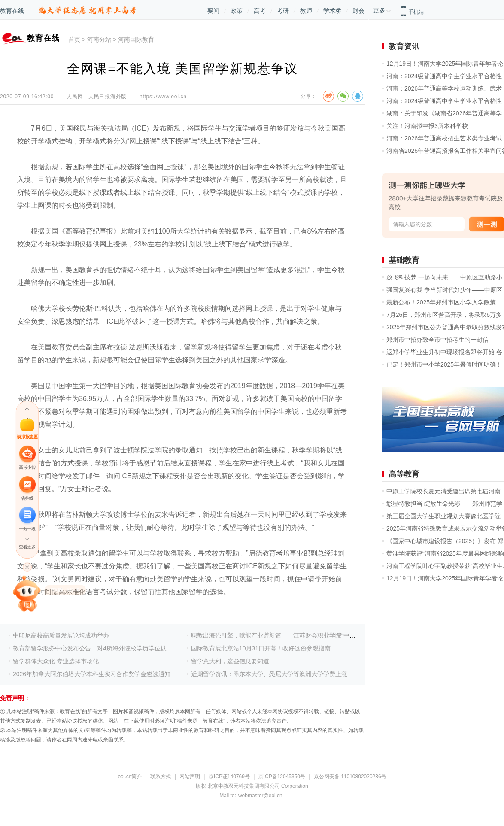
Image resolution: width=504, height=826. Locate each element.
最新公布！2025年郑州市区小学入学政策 (441, 302)
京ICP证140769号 (229, 777)
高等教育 (404, 474)
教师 (306, 11)
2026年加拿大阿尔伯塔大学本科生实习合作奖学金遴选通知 (92, 674)
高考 (260, 11)
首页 (74, 39)
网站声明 (190, 777)
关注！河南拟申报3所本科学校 (427, 126)
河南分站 (99, 39)
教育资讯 (404, 46)
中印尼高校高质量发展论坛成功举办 (61, 635)
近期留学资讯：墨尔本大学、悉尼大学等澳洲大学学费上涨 (269, 674)
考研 (283, 11)
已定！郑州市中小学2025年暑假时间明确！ (444, 364)
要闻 (213, 11)
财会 (358, 11)
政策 (237, 11)
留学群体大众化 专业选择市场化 (56, 661)
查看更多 (27, 547)
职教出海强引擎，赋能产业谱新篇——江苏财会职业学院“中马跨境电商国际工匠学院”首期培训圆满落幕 (328, 635)
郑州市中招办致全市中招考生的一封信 (437, 340)
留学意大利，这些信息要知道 (230, 661)
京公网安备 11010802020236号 (350, 777)
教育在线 (12, 11)
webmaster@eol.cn (260, 796)
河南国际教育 (136, 39)
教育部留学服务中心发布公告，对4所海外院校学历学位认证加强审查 (105, 648)
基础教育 (404, 260)
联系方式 (161, 777)
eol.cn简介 (130, 777)
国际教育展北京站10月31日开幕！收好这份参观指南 (261, 648)
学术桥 (332, 11)
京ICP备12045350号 (282, 777)
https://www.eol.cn (163, 97)
